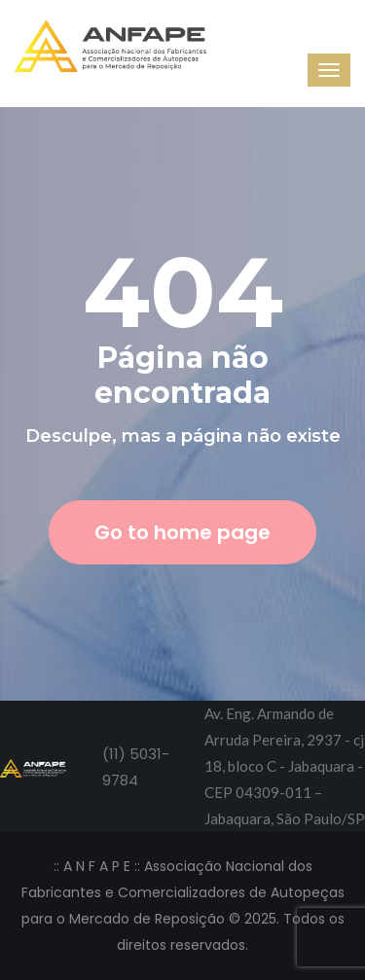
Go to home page (182, 532)
